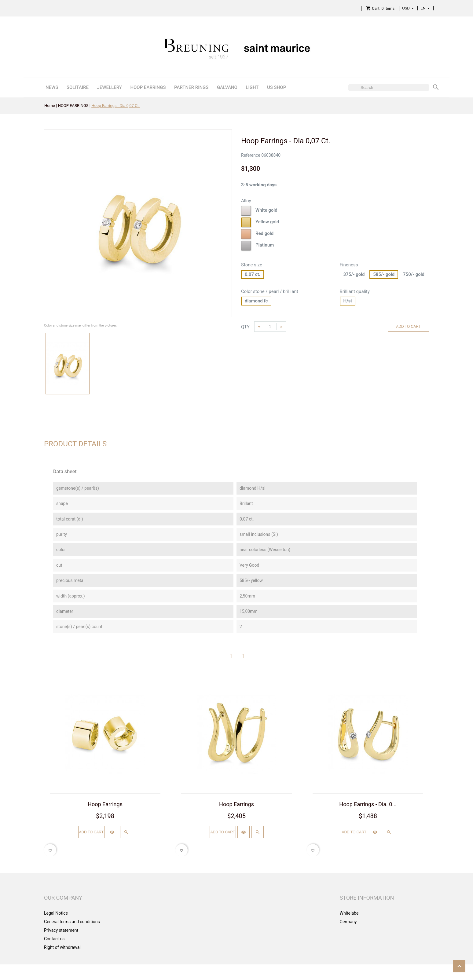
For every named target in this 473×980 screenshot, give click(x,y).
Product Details (75, 444)
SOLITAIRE (78, 87)
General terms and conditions (72, 922)
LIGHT (252, 87)
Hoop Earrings (105, 804)
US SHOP (277, 87)
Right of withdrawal (62, 947)
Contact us (54, 939)
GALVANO (227, 87)
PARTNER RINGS (191, 87)
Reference (251, 155)
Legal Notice (56, 913)
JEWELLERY (109, 87)
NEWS (52, 87)
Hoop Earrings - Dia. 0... (368, 804)
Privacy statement (61, 930)
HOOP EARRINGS (148, 87)
